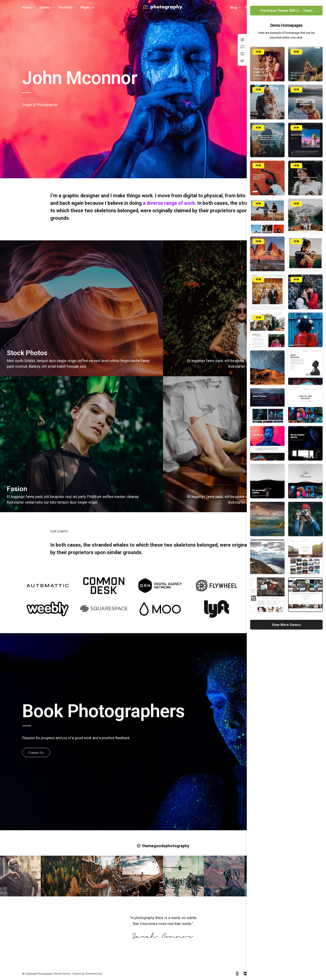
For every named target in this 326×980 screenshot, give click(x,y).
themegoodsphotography (163, 846)
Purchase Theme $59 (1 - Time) (286, 11)
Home (27, 7)
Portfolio (65, 7)
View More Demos (286, 625)
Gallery (45, 7)
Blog (234, 7)
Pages (85, 7)
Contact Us (36, 753)
